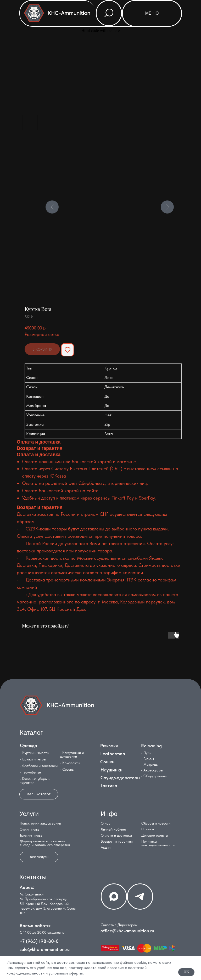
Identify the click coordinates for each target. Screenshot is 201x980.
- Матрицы (150, 764)
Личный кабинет (114, 829)
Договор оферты (155, 835)
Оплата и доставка (116, 835)
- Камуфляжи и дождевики (72, 754)
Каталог (31, 733)
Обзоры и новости (156, 823)
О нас (106, 823)
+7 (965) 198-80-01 (40, 941)
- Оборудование (154, 776)
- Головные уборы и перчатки (35, 781)
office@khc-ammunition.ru (127, 931)
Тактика (109, 785)
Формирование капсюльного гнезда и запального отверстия (45, 843)
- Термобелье (30, 772)
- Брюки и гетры (33, 759)
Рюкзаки (109, 746)
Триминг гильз (31, 835)
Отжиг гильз (29, 829)
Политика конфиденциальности (158, 843)
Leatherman (113, 754)
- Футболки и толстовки (39, 766)
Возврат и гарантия (117, 841)
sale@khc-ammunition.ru (45, 949)
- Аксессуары (152, 770)
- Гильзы (147, 759)
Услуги (29, 814)
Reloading (151, 746)
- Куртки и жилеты (35, 753)
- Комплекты (70, 763)
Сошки (107, 762)
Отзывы (148, 829)
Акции (106, 847)
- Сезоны (67, 769)
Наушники (111, 770)
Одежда (29, 745)
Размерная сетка (42, 334)
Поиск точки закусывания (40, 823)
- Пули (146, 753)
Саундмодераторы (120, 778)
